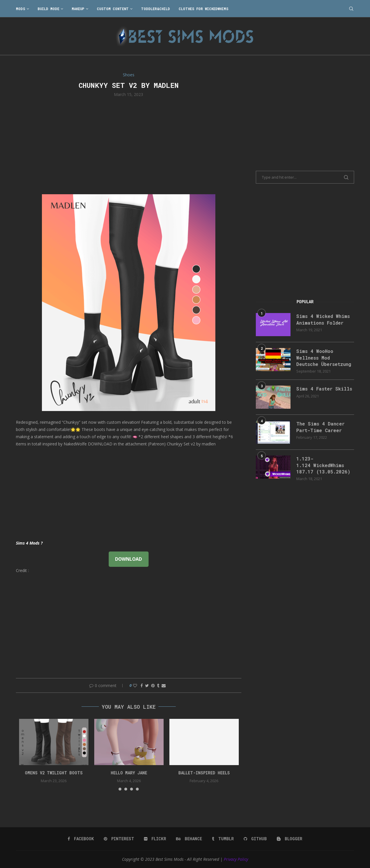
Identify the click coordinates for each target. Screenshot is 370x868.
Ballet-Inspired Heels (204, 773)
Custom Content (113, 9)
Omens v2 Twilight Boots (54, 773)
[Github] (255, 839)
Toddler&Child (156, 9)
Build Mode (48, 9)
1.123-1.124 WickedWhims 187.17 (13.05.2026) (323, 465)
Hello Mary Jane (129, 773)
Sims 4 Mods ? (29, 543)
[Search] (351, 9)
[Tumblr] (223, 839)
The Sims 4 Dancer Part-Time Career (320, 427)
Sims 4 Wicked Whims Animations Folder (323, 319)
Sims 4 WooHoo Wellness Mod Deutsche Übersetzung (324, 358)
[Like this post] (135, 685)
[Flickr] (155, 839)
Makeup (78, 9)
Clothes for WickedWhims (203, 9)
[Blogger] (289, 839)
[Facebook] (81, 839)
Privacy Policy (236, 859)
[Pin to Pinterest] (153, 685)
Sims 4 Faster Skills (324, 389)
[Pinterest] (119, 839)
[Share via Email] (164, 685)
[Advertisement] (129, 145)
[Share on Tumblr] (158, 685)
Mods (21, 9)
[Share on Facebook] (142, 685)
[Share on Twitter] (147, 685)
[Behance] (189, 839)
